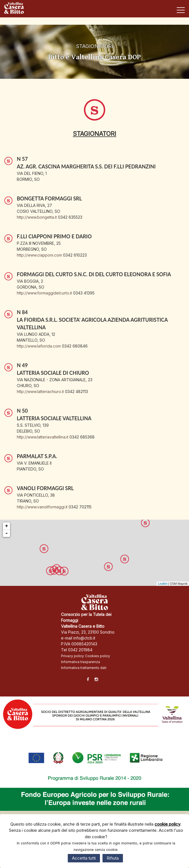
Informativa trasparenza (81, 662)
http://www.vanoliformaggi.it (42, 507)
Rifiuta (113, 858)
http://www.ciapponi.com (39, 255)
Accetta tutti (84, 858)
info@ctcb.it (84, 638)
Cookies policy (98, 656)
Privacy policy (73, 656)
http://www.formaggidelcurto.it (44, 293)
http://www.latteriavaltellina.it (43, 437)
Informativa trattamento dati (84, 668)
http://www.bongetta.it (37, 217)
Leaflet (163, 584)
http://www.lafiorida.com (39, 346)
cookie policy (167, 824)
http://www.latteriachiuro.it (40, 391)
